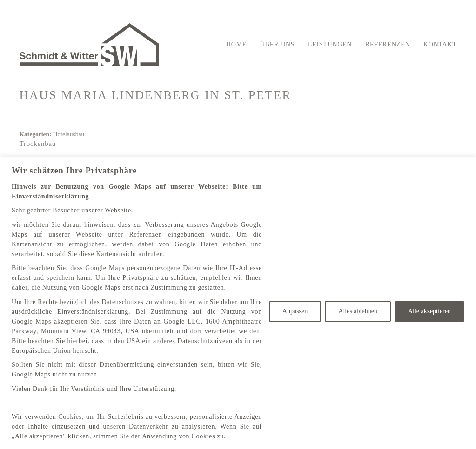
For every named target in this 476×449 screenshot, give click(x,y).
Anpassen (295, 311)
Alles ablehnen (358, 311)
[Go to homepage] (89, 44)
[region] (238, 303)
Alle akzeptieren (429, 311)
